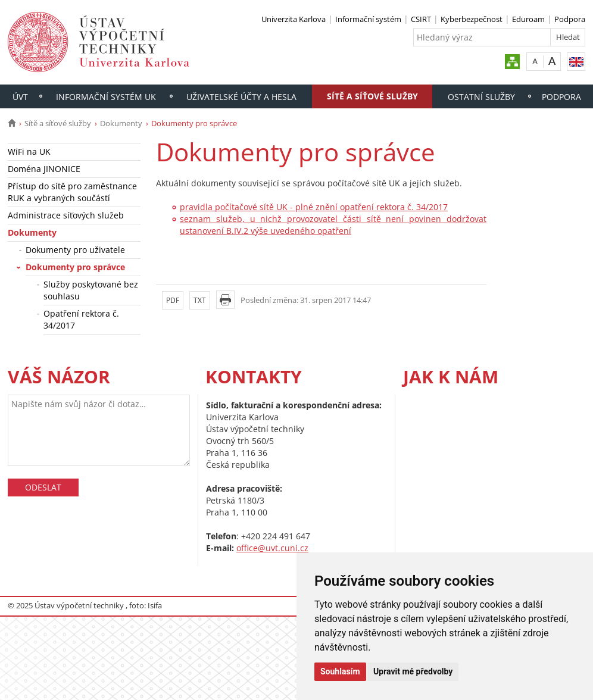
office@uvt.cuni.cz (272, 548)
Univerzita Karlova (294, 19)
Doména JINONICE (44, 169)
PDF (173, 300)
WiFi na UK (29, 151)
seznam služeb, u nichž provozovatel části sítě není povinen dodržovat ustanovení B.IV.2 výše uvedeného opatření (333, 225)
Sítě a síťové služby (372, 96)
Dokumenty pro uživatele (75, 250)
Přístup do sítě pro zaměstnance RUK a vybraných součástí (72, 192)
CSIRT (421, 19)
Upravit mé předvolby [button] (413, 671)
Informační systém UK (106, 97)
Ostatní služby (481, 97)
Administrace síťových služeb (66, 215)
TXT (200, 300)
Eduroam (528, 19)
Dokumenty (121, 123)
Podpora (570, 19)
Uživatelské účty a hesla (241, 97)
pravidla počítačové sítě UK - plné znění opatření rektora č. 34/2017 (314, 207)
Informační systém (368, 19)
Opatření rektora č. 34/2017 (81, 319)
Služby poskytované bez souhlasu (91, 290)
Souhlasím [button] (340, 671)
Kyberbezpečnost (472, 19)
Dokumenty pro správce (75, 267)
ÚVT (20, 97)
